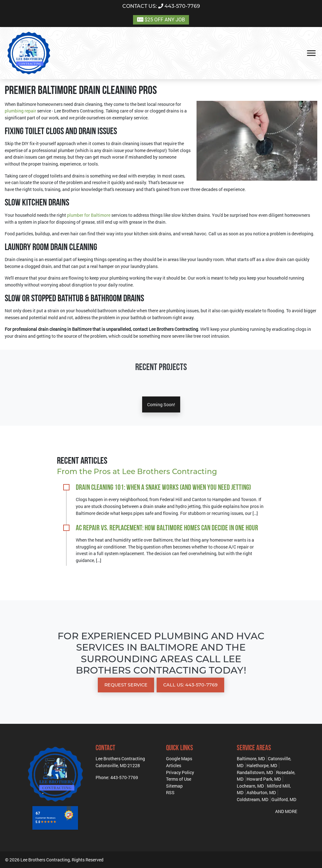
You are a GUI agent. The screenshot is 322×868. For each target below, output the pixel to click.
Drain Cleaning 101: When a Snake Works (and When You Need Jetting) (163, 488)
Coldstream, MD (253, 799)
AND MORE (286, 811)
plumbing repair (20, 111)
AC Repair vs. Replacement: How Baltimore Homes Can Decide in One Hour (167, 528)
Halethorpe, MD (262, 765)
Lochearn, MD (250, 786)
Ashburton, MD (261, 792)
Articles (174, 765)
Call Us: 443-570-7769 (190, 685)
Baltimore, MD (251, 759)
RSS (170, 792)
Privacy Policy (180, 772)
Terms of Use (179, 779)
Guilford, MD (284, 799)
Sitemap (174, 786)
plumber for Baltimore (89, 215)
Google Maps (179, 759)
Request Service (126, 685)
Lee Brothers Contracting (45, 860)
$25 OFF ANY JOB (161, 20)
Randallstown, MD (255, 772)
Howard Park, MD (264, 779)
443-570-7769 (161, 6)
